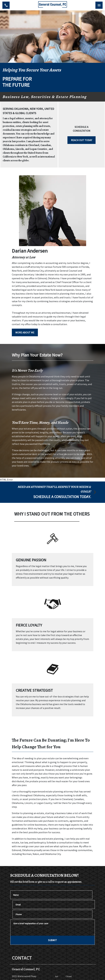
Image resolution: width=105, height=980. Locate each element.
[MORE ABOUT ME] (25, 332)
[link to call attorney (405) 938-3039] (6, 5)
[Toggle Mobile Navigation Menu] (99, 5)
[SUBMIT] (52, 940)
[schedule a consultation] (52, 492)
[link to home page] (53, 5)
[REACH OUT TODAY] (82, 140)
